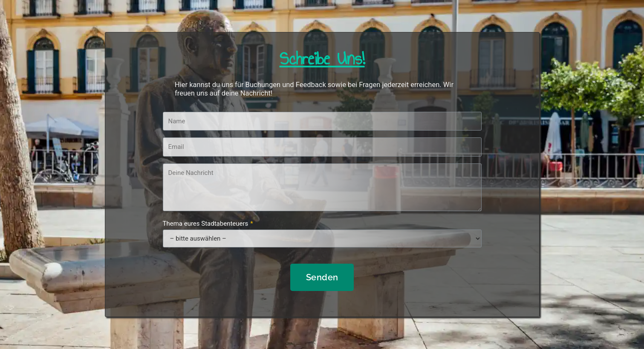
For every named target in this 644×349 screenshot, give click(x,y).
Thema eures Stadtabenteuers (208, 224)
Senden (322, 277)
